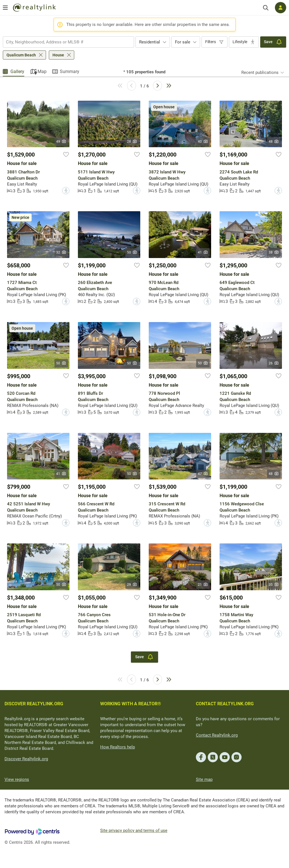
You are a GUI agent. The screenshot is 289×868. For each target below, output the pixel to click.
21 (203, 585)
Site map (204, 779)
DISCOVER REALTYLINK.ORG (34, 704)
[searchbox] (65, 42)
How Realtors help (118, 747)
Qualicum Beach (21, 55)
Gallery (17, 71)
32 (61, 252)
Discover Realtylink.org (26, 759)
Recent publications (260, 72)
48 (274, 142)
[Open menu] (5, 8)
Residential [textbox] (150, 42)
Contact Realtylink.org (217, 735)
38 (274, 252)
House (58, 55)
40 (203, 142)
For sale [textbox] (183, 42)
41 (203, 252)
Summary (70, 71)
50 (132, 252)
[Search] (266, 8)
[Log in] (281, 8)
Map (42, 71)
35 (274, 585)
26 (274, 363)
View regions (17, 779)
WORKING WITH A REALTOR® (131, 704)
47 (203, 474)
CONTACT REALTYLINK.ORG (225, 704)
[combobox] (68, 42)
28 (132, 142)
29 (132, 585)
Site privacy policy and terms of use (134, 830)
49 (61, 142)
